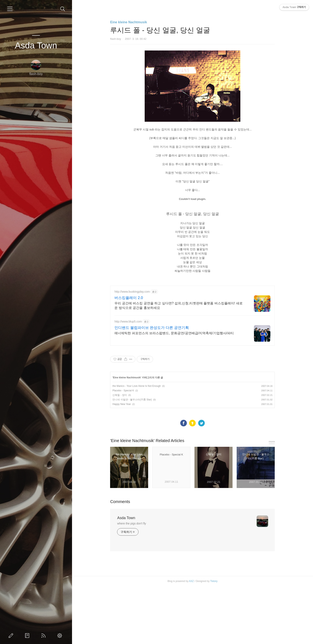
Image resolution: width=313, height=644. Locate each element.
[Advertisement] (192, 310)
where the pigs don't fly (131, 581)
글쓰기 (12, 636)
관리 (61, 636)
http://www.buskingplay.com (132, 349)
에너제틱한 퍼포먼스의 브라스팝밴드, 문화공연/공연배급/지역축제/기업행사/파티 (174, 391)
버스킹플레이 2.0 (129, 355)
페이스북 (184, 481)
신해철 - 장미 (120, 453)
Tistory (214, 639)
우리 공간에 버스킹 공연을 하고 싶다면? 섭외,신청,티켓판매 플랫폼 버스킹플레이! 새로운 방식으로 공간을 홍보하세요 (178, 363)
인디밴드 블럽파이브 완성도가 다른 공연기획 (152, 385)
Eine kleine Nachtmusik (129, 22)
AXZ (191, 639)
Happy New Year (122, 462)
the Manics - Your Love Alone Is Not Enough (137, 444)
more (272, 499)
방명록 (28, 636)
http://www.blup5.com (128, 379)
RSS (44, 636)
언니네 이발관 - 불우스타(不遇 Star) (132, 457)
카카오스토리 (192, 481)
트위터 (201, 481)
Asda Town (36, 45)
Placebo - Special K (123, 448)
